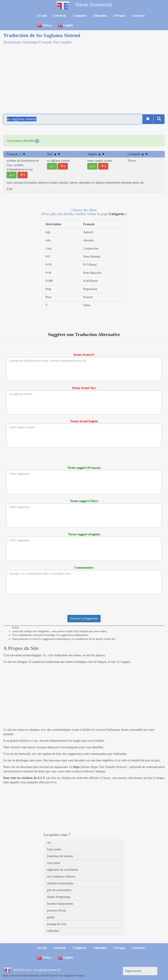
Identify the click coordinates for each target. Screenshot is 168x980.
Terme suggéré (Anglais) (84, 534)
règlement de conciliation (63, 870)
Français (16, 154)
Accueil (42, 16)
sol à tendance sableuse (61, 877)
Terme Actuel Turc (84, 388)
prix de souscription (59, 890)
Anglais (96, 154)
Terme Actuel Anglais (84, 421)
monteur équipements (60, 904)
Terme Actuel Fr (84, 355)
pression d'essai (57, 910)
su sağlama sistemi (59, 161)
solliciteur (53, 931)
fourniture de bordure (60, 856)
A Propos (119, 16)
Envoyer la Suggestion (84, 618)
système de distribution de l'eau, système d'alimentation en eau (23, 165)
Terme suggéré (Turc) (84, 501)
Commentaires (84, 568)
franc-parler (54, 849)
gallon (51, 917)
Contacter (138, 16)
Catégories (80, 16)
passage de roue (57, 924)
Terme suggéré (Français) (84, 468)
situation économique (60, 883)
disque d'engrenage (59, 897)
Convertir (60, 16)
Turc (54, 154)
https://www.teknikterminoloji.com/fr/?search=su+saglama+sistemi (43, 976)
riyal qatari (54, 863)
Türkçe (44, 26)
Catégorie (138, 154)
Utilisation (100, 16)
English (65, 26)
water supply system (100, 161)
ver (49, 843)
